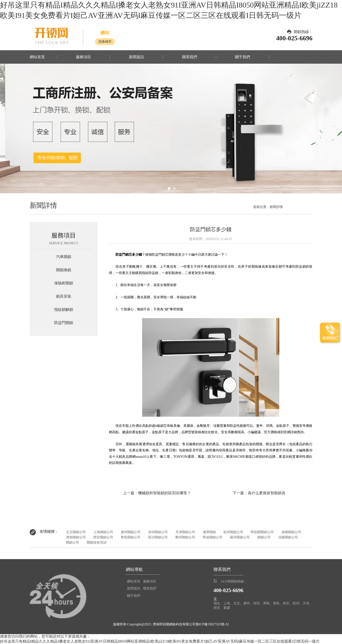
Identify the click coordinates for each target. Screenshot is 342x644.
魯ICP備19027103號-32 (212, 624)
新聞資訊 (136, 57)
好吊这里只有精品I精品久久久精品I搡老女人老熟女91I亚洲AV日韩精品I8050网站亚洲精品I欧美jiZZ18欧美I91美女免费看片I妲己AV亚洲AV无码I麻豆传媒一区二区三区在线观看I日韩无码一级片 (160, 641)
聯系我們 (190, 57)
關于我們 (243, 57)
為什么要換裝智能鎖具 (267, 493)
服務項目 (83, 57)
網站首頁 (37, 57)
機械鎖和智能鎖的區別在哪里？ (165, 493)
